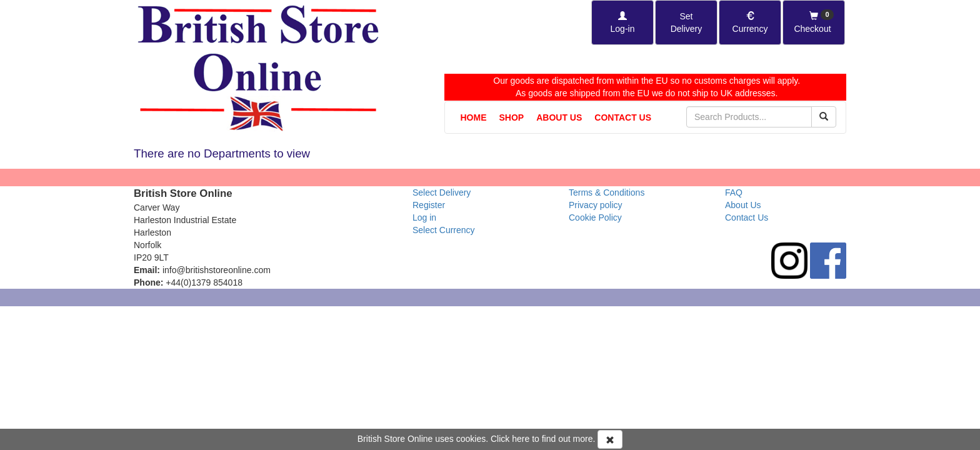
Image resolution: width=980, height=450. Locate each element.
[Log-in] (622, 22)
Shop (512, 117)
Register (429, 205)
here (521, 439)
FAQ (734, 192)
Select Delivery (442, 192)
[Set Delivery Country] (686, 22)
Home (474, 117)
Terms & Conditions (607, 192)
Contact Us (623, 117)
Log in (424, 217)
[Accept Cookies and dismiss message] (610, 439)
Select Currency (444, 230)
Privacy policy (596, 205)
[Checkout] (814, 22)
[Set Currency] (750, 22)
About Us (559, 117)
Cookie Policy (595, 217)
